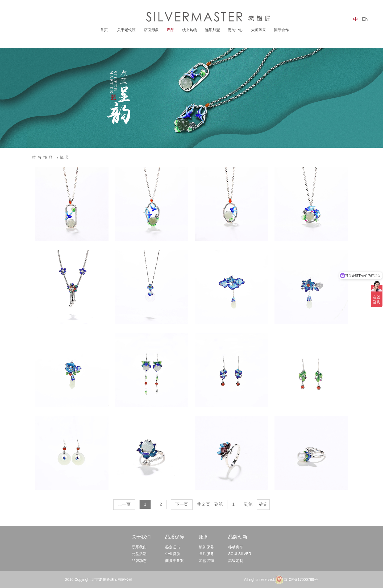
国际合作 (281, 30)
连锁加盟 (213, 30)
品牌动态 (139, 561)
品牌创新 (238, 537)
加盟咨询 (206, 561)
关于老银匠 (126, 30)
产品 (170, 30)
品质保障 (175, 537)
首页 (104, 30)
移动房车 (236, 547)
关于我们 (141, 537)
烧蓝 (65, 157)
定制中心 (235, 30)
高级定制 (236, 561)
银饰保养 (206, 547)
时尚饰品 (45, 157)
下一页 (182, 504)
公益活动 (139, 554)
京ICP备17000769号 (301, 579)
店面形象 (151, 30)
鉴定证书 (173, 547)
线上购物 (190, 30)
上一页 (124, 504)
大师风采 (259, 30)
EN (365, 19)
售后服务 (206, 554)
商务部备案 (174, 561)
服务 (204, 537)
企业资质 (173, 554)
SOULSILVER (240, 554)
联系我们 (139, 547)
